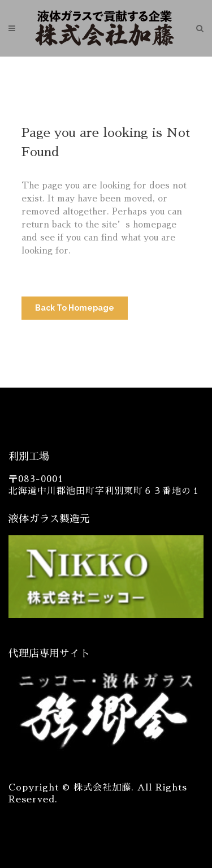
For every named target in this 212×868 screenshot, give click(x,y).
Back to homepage (75, 308)
